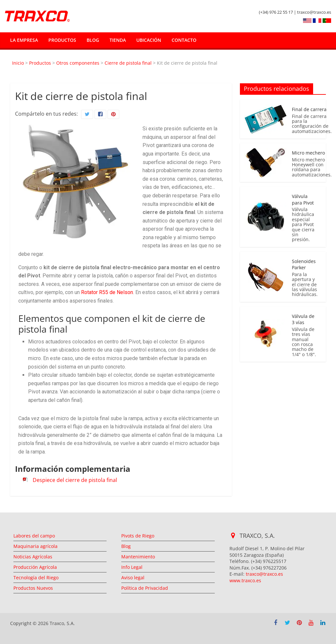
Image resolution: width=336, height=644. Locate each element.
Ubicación (149, 40)
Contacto (184, 40)
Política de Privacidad (145, 588)
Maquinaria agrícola (35, 546)
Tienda (118, 40)
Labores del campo (34, 536)
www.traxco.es (245, 580)
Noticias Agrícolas (33, 557)
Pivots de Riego (138, 536)
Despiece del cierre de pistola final (75, 480)
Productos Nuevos (33, 588)
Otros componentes (78, 63)
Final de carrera (309, 109)
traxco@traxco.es (264, 574)
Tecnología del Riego (36, 578)
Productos (62, 40)
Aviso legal (133, 578)
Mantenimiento (138, 557)
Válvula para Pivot (303, 199)
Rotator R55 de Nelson (107, 292)
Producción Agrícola (35, 567)
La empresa (24, 40)
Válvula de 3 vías (303, 319)
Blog (93, 40)
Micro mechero (308, 153)
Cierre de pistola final (128, 63)
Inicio (18, 63)
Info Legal (132, 567)
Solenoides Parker (304, 264)
